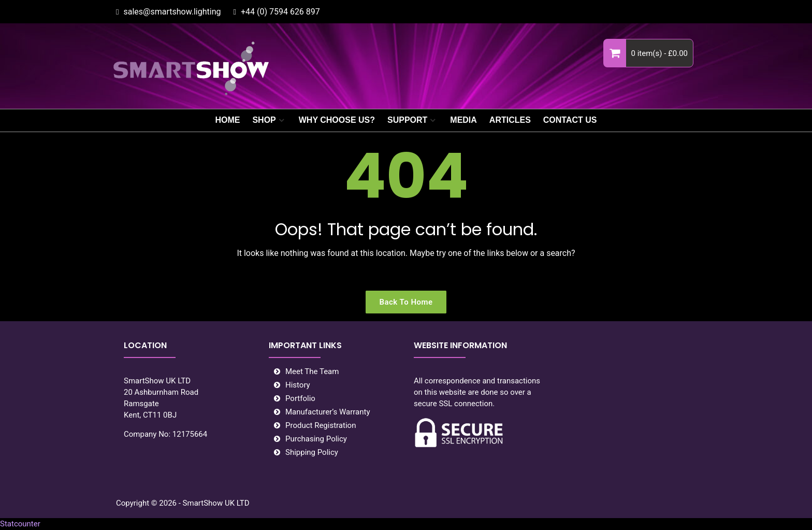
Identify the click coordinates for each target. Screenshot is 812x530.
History (298, 385)
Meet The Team (312, 371)
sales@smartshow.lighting (172, 12)
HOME (227, 120)
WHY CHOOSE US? (337, 120)
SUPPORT (407, 120)
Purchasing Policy (316, 439)
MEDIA (463, 120)
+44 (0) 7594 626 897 (280, 12)
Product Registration (321, 425)
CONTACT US (570, 120)
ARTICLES (510, 120)
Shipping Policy (312, 452)
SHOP (264, 120)
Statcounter (20, 524)
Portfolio (300, 398)
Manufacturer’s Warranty (328, 412)
